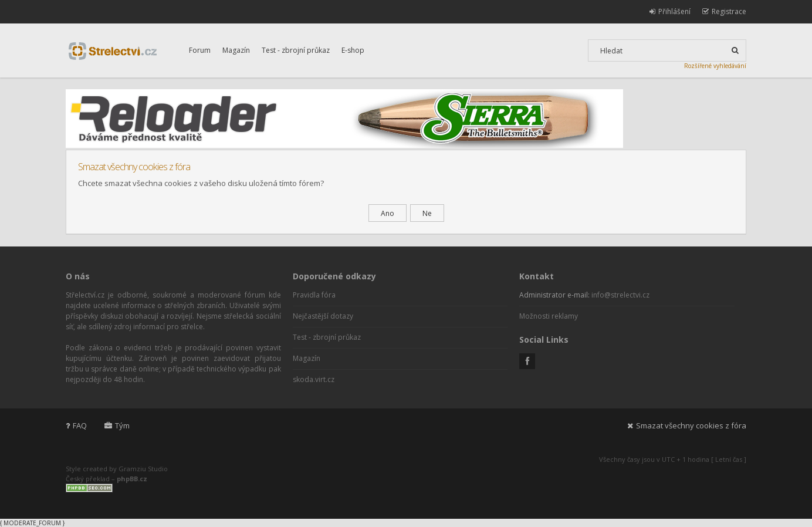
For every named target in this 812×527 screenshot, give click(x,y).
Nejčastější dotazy (323, 316)
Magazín (236, 50)
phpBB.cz (132, 479)
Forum (200, 50)
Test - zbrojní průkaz (296, 50)
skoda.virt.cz (314, 379)
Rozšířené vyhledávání (715, 66)
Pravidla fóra (314, 295)
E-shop (353, 50)
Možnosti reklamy (549, 316)
